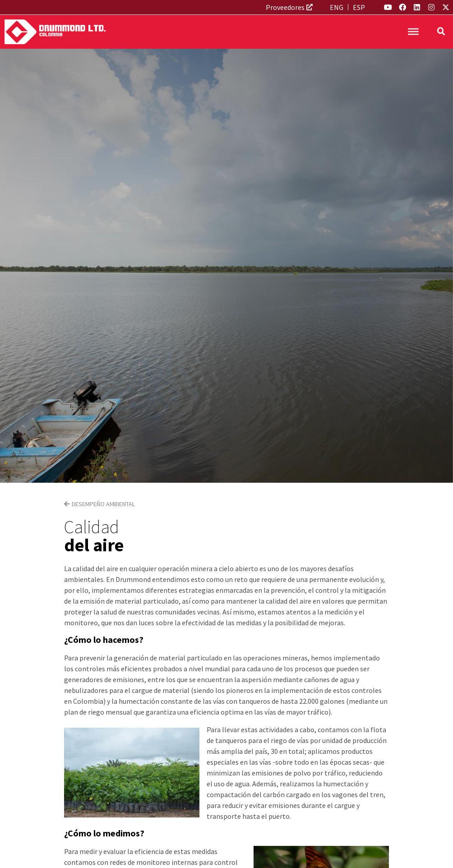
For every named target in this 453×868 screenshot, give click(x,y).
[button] (441, 32)
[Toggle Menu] (413, 32)
